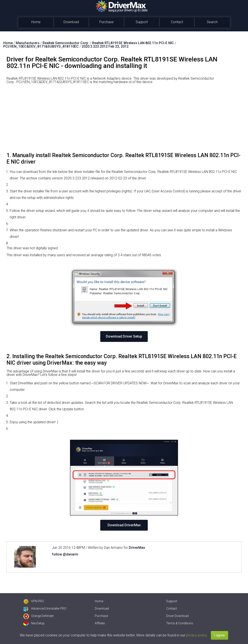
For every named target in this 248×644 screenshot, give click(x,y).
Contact (177, 22)
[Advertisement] (124, 120)
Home (36, 22)
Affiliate (100, 623)
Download (71, 22)
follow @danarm (65, 554)
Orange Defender (39, 616)
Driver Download (177, 616)
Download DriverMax (124, 525)
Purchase (107, 22)
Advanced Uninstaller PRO (45, 609)
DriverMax (137, 548)
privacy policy (196, 635)
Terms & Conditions (180, 623)
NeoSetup (34, 623)
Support (142, 22)
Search (212, 22)
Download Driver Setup (124, 336)
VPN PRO (34, 601)
